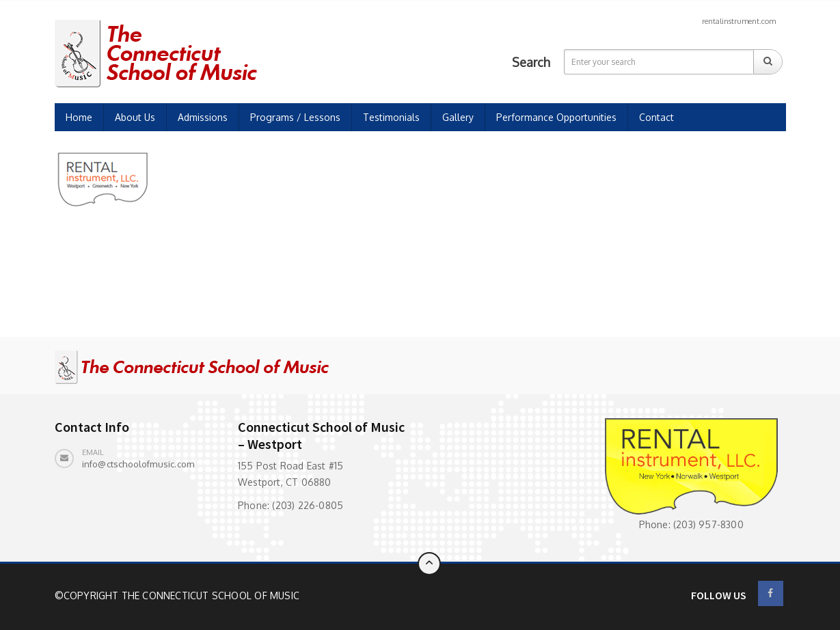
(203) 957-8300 (708, 524)
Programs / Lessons (295, 117)
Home (79, 117)
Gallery (458, 117)
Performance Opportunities (556, 117)
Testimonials (391, 117)
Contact (656, 117)
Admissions (203, 117)
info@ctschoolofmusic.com (138, 464)
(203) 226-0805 (308, 505)
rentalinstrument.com (739, 21)
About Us (135, 117)
